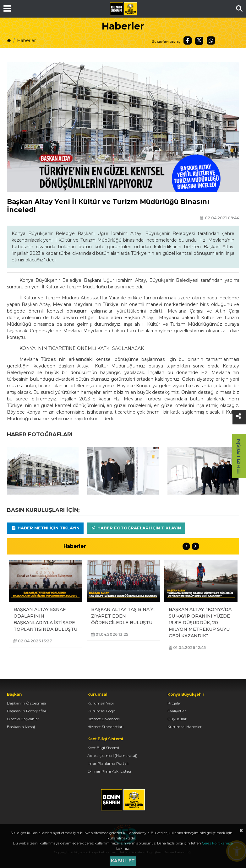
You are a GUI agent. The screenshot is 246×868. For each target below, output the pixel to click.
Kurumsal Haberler (185, 727)
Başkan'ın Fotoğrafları (27, 711)
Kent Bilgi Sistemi (103, 748)
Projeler (174, 703)
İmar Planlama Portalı (108, 763)
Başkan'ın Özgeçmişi (26, 703)
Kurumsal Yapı (101, 703)
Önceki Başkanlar (23, 719)
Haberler (26, 40)
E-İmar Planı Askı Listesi (109, 771)
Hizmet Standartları (105, 727)
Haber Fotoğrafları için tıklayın (136, 528)
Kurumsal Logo (101, 711)
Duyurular (177, 719)
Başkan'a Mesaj (21, 727)
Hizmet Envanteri (104, 719)
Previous (186, 546)
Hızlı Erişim (239, 456)
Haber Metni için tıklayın (45, 528)
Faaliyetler (177, 711)
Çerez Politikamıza (217, 843)
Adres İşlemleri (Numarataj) (112, 755)
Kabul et (123, 861)
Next (195, 546)
